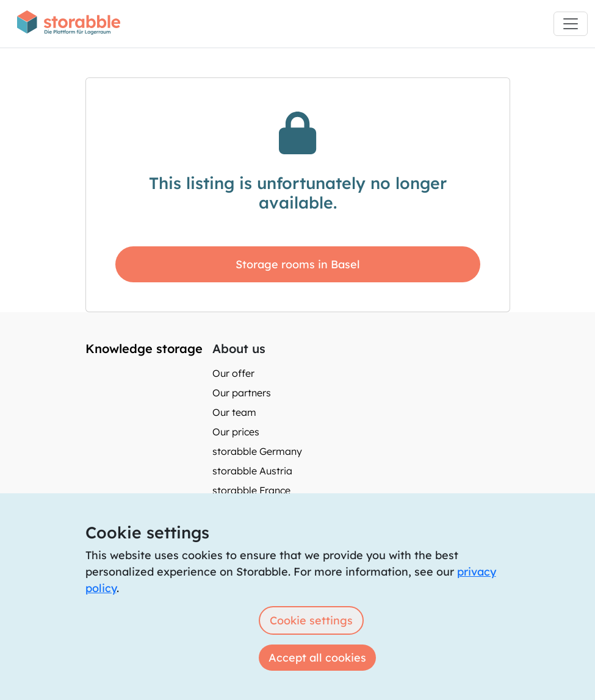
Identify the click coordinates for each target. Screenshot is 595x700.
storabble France (251, 490)
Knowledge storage (144, 348)
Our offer (233, 373)
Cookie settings (311, 620)
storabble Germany (257, 451)
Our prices (236, 432)
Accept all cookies (317, 658)
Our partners (242, 393)
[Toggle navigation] (571, 24)
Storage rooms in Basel (298, 264)
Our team (234, 412)
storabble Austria (252, 471)
